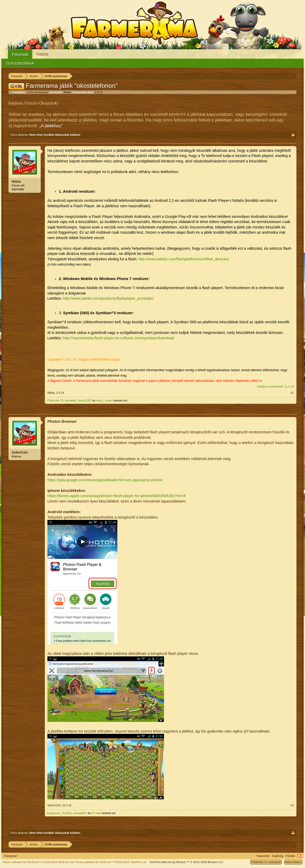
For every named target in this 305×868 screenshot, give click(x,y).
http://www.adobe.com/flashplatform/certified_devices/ (184, 259)
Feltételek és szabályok (266, 862)
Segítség (277, 856)
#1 (292, 393)
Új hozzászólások (20, 63)
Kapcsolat (263, 856)
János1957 (84, 400)
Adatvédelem (293, 862)
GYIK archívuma (37, 92)
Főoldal (290, 856)
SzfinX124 (20, 452)
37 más (96, 813)
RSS (299, 856)
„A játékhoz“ (51, 126)
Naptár (42, 54)
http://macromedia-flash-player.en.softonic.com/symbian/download (118, 338)
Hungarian (10, 856)
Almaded (70, 400)
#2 (292, 805)
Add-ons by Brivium (187, 862)
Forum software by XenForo (38, 862)
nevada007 (80, 813)
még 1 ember (105, 400)
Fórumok (20, 55)
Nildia (67, 92)
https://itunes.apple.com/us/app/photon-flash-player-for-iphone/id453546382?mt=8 (116, 496)
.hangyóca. (53, 813)
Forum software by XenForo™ (111, 862)
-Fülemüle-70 (55, 400)
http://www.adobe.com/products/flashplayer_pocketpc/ (108, 298)
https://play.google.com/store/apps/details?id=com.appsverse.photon (105, 480)
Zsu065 (67, 813)
